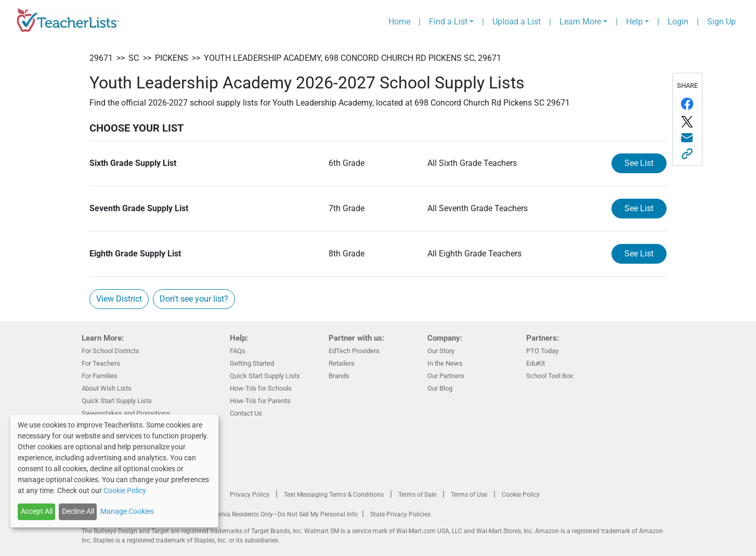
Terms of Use (469, 495)
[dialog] (114, 471)
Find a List (448, 22)
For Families (100, 376)
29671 (101, 58)
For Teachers (101, 363)
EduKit (536, 363)
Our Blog (440, 388)
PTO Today (542, 351)
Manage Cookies (127, 511)
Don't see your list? (194, 299)
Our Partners (446, 376)
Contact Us (246, 413)
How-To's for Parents (260, 401)
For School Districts (110, 351)
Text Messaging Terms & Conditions (334, 495)
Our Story (441, 351)
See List (639, 163)
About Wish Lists (107, 388)
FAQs (238, 351)
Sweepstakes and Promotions (126, 413)
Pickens (172, 58)
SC (134, 58)
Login (678, 22)
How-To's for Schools (261, 388)
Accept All (37, 511)
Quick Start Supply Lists (117, 401)
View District (119, 299)
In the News (445, 363)
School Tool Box (550, 376)
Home (399, 22)
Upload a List (517, 22)
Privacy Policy (250, 495)
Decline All (78, 511)
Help (634, 22)
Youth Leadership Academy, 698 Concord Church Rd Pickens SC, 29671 (353, 58)
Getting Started (252, 363)
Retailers (342, 363)
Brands (339, 376)
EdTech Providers (354, 351)
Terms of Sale (417, 495)
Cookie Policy (521, 495)
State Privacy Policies (400, 514)
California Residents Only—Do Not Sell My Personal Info (280, 514)
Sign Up (721, 22)
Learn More (580, 22)
